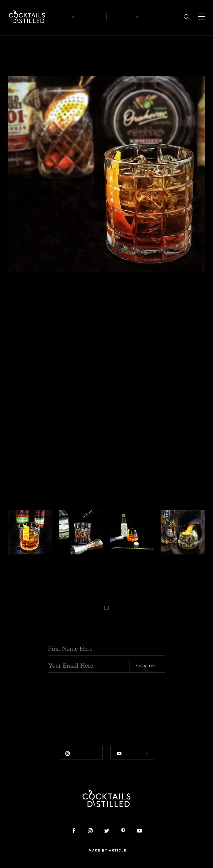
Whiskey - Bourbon (37, 297)
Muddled (15, 587)
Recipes (120, 16)
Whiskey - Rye (19, 562)
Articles (92, 17)
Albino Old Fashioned (78, 574)
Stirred (153, 297)
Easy (83, 297)
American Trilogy (25, 574)
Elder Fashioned (178, 574)
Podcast (154, 818)
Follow (81, 753)
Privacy (117, 818)
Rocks (28, 587)
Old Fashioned (129, 374)
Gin (163, 562)
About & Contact (70, 818)
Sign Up (148, 666)
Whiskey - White (72, 562)
